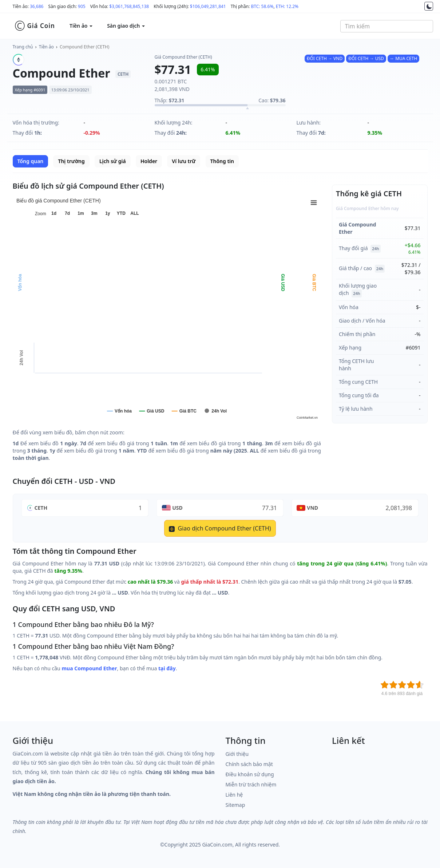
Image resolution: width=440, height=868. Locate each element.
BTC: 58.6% (262, 6)
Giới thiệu (237, 754)
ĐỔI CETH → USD (366, 58)
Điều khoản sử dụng (250, 774)
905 (82, 6)
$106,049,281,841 (208, 6)
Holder (149, 161)
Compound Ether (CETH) (84, 47)
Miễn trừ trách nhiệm (251, 784)
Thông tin (222, 161)
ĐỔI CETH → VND (325, 58)
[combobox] (387, 26)
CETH (41, 508)
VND (312, 508)
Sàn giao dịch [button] (126, 26)
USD (177, 508)
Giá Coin (35, 26)
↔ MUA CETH (403, 58)
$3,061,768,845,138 (129, 6)
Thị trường (71, 161)
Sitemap (235, 805)
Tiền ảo (46, 47)
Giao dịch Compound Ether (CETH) (220, 528)
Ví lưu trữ (184, 161)
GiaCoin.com (217, 845)
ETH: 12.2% (287, 6)
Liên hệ (234, 795)
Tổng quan (31, 161)
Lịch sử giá (113, 161)
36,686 (37, 6)
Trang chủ (23, 47)
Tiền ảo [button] (81, 26)
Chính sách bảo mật (249, 764)
